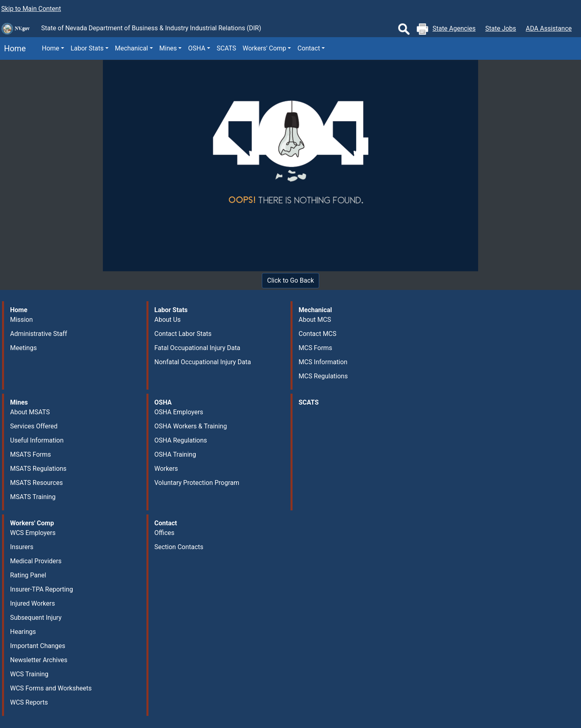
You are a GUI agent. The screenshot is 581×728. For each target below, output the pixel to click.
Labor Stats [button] (87, 48)
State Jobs (501, 28)
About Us (168, 320)
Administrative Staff (39, 334)
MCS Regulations (323, 376)
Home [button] (51, 48)
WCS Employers (33, 533)
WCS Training (29, 674)
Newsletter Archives (39, 660)
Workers (166, 469)
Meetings (23, 348)
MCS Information (323, 362)
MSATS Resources (37, 483)
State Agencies (454, 28)
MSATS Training (33, 497)
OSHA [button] (197, 48)
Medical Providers (36, 561)
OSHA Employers (179, 412)
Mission (21, 320)
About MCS (315, 320)
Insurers (22, 547)
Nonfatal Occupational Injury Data (203, 362)
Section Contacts (179, 547)
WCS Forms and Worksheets (51, 688)
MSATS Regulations (38, 469)
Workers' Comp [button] (264, 48)
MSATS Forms (30, 454)
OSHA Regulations (181, 440)
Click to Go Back (290, 280)
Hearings (23, 632)
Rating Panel (28, 575)
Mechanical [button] (132, 48)
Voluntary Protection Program (197, 483)
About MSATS (30, 412)
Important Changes (38, 646)
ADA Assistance (549, 28)
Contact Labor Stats (183, 334)
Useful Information (37, 440)
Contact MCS (318, 334)
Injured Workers (32, 603)
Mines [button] (168, 48)
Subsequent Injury (36, 618)
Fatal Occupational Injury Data (197, 348)
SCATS (226, 48)
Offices (165, 533)
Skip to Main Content (31, 9)
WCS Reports (29, 702)
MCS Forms (315, 348)
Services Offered (34, 426)
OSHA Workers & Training (191, 426)
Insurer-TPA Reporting (42, 589)
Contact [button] (309, 48)
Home (13, 48)
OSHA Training (175, 454)
